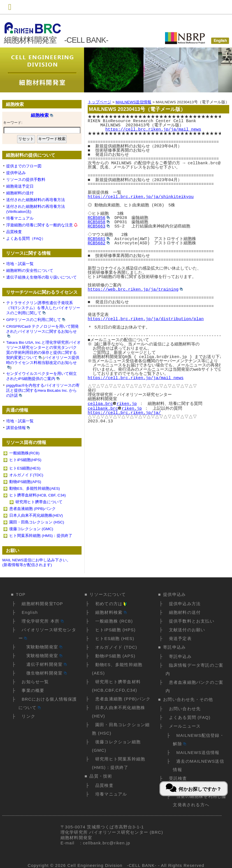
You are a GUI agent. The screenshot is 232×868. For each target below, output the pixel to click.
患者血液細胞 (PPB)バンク (33, 509)
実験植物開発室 (42, 656)
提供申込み (16, 173)
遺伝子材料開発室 (44, 664)
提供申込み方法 (185, 604)
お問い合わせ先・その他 (188, 699)
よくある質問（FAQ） (26, 239)
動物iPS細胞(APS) (25, 482)
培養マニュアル (20, 218)
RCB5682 (99, 243)
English (30, 612)
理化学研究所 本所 (42, 621)
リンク (28, 716)
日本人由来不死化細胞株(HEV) (36, 515)
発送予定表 (180, 638)
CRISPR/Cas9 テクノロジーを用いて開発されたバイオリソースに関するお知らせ (42, 331)
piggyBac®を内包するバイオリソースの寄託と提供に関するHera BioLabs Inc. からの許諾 (43, 390)
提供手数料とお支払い (192, 621)
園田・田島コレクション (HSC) (37, 522)
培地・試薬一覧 (20, 264)
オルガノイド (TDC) (116, 647)
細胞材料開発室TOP (42, 604)
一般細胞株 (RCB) (114, 621)
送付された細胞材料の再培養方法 (36, 200)
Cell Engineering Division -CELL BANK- (112, 865)
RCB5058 (99, 222)
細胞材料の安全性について (30, 271)
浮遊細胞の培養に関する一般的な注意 (40, 225)
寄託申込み (174, 647)
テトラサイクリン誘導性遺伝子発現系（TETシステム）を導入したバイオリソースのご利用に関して (43, 308)
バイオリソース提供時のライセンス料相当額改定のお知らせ (43, 362)
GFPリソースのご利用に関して (36, 320)
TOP (21, 594)
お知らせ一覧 (35, 682)
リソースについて (108, 594)
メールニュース (185, 726)
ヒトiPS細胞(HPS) (25, 460)
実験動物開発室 (42, 647)
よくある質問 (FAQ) (190, 717)
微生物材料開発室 (44, 673)
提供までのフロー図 (24, 166)
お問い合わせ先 (185, 709)
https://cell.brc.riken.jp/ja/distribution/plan (146, 319)
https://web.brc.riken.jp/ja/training (135, 290)
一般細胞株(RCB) (24, 453)
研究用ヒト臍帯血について (39, 502)
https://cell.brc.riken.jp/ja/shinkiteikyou (141, 197)
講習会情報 (18, 428)
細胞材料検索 (111, 612)
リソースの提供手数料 (26, 180)
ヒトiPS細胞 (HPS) (115, 630)
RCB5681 (99, 239)
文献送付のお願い (187, 630)
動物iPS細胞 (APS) (115, 656)
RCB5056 (99, 218)
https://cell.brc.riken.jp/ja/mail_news (153, 129)
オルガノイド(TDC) (26, 475)
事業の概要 (33, 690)
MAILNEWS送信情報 (198, 752)
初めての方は (112, 604)
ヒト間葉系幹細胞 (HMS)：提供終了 (41, 536)
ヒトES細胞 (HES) (115, 638)
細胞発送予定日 (20, 186)
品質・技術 (101, 776)
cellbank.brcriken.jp (115, 407)
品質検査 (14, 232)
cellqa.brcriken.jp (112, 403)
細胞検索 (42, 115)
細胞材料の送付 (20, 193)
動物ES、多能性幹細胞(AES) (34, 488)
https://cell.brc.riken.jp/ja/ (124, 412)
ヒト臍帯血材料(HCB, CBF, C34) (37, 495)
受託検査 (178, 778)
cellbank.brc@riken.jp (107, 843)
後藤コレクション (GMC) (31, 529)
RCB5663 (99, 226)
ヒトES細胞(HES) (25, 468)
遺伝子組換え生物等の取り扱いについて (41, 277)
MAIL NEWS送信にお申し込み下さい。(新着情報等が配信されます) (36, 562)
